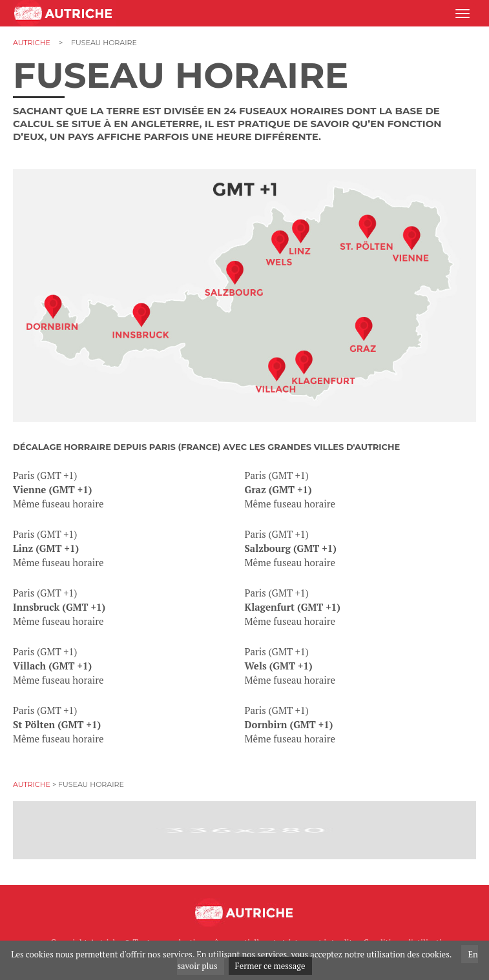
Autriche (32, 43)
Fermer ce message (270, 966)
